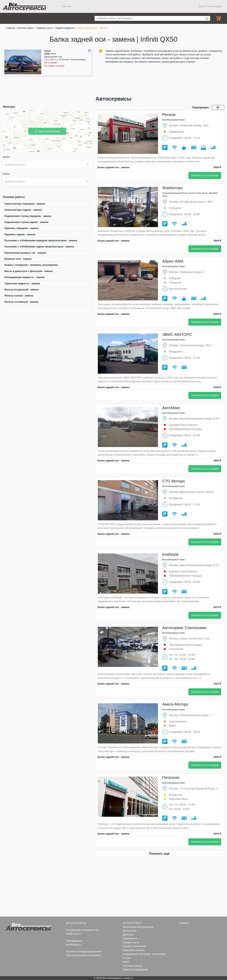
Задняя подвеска (65, 28)
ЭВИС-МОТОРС (177, 334)
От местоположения (47, 131)
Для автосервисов (76, 923)
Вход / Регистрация (210, 6)
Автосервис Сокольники (184, 628)
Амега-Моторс (175, 704)
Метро (6, 157)
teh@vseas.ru (73, 944)
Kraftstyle (171, 554)
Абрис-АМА (173, 261)
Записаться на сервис (205, 175)
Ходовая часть (45, 28)
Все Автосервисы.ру (25, 6)
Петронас (171, 777)
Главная (10, 28)
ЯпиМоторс (173, 188)
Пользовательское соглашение (83, 955)
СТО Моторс (174, 481)
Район (6, 174)
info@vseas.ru (74, 934)
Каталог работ (26, 28)
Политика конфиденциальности (84, 951)
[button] (89, 51)
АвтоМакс (171, 408)
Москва (66, 6)
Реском (169, 114)
